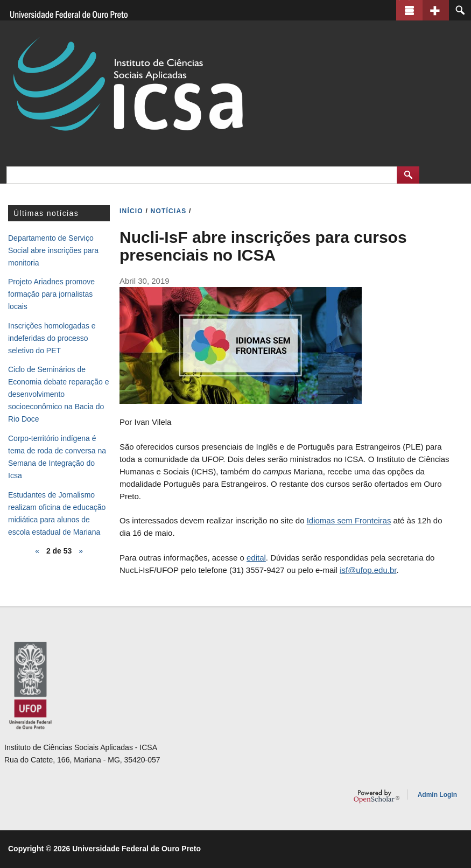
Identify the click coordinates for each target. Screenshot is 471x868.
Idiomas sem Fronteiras (349, 520)
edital (256, 558)
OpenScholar (377, 796)
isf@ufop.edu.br (368, 570)
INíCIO (131, 211)
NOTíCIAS (169, 211)
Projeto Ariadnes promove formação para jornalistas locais (51, 294)
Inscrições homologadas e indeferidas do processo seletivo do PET (52, 338)
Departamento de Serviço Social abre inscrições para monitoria (53, 250)
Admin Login (437, 795)
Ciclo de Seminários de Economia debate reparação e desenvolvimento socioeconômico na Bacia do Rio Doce (59, 394)
